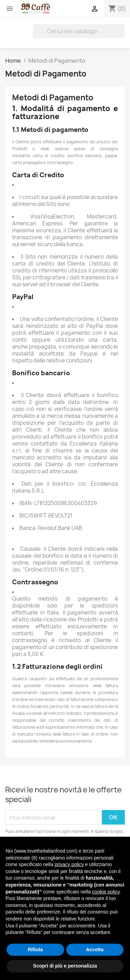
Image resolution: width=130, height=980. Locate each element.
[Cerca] (79, 31)
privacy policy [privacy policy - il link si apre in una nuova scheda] (69, 864)
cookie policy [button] (106, 892)
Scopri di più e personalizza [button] (65, 966)
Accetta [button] (95, 950)
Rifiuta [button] (35, 950)
